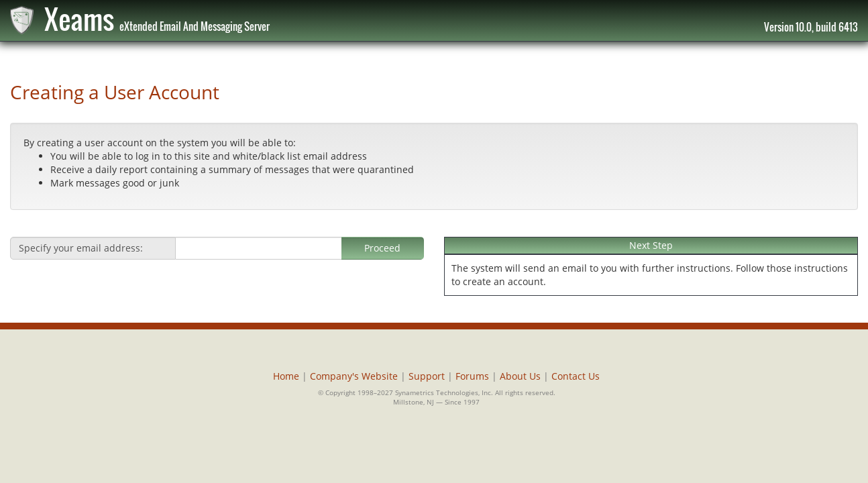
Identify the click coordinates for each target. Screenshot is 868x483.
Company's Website (354, 376)
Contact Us (576, 376)
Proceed (382, 248)
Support (427, 376)
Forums (472, 376)
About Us (520, 376)
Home (286, 376)
